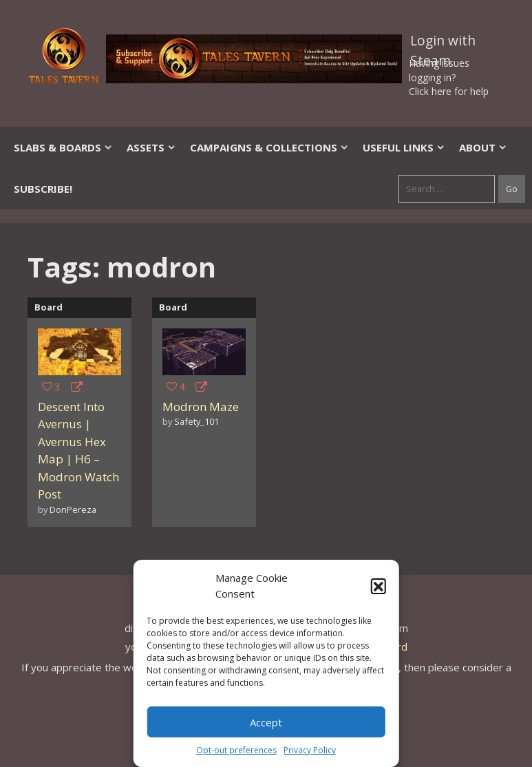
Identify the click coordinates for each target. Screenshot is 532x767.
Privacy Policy (310, 750)
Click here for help (449, 91)
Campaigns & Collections (269, 147)
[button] (379, 586)
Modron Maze (201, 407)
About (483, 147)
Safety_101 (196, 421)
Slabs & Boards (63, 147)
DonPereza (73, 509)
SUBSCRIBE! (43, 189)
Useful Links (404, 147)
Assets (151, 147)
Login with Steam (443, 43)
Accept (266, 722)
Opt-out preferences (236, 750)
